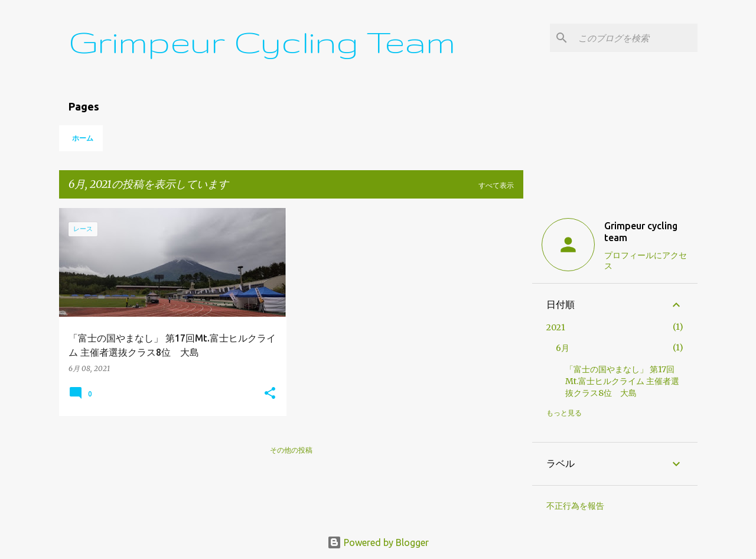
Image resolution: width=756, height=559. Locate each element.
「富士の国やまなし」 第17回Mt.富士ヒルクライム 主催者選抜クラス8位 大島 (622, 381)
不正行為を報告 (575, 506)
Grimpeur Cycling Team (262, 41)
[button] (270, 394)
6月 (563, 348)
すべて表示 (496, 185)
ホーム (83, 138)
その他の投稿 (291, 450)
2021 (556, 327)
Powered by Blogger (378, 542)
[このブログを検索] (636, 38)
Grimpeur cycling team (641, 232)
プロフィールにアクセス (646, 261)
